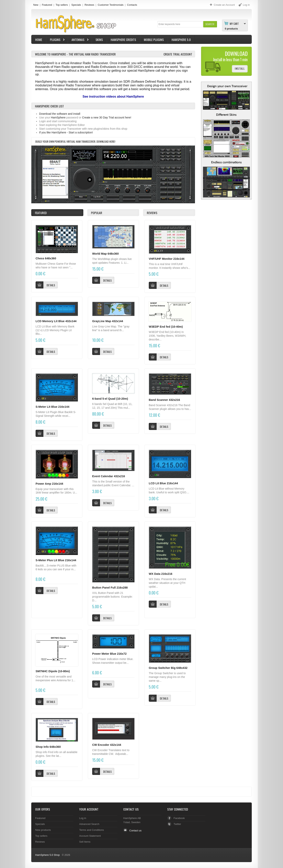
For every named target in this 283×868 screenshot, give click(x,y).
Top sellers (62, 5)
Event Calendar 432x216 (109, 476)
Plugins (56, 40)
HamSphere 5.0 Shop (47, 855)
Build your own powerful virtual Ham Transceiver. (66, 141)
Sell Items (85, 842)
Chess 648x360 (46, 258)
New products (43, 830)
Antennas (78, 40)
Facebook (179, 818)
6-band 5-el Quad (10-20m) (110, 399)
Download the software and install (60, 114)
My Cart (234, 23)
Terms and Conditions (92, 830)
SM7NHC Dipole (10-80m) (53, 671)
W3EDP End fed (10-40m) (166, 327)
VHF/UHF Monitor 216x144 (167, 259)
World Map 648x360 (105, 254)
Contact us (135, 831)
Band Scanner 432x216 (164, 400)
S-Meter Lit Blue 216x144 (52, 407)
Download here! (106, 141)
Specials (76, 5)
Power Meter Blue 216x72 (109, 654)
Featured (47, 5)
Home (39, 40)
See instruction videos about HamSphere (113, 97)
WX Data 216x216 (161, 574)
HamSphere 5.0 (181, 40)
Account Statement (90, 836)
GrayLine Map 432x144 (108, 321)
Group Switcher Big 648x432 (168, 668)
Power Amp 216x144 (49, 484)
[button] (210, 24)
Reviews (89, 5)
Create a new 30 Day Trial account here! (107, 117)
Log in (83, 818)
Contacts (132, 5)
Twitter (177, 824)
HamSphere (58, 117)
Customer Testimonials (111, 5)
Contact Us (131, 809)
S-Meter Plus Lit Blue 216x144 (56, 560)
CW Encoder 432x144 (107, 745)
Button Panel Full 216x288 (110, 588)
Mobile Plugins (154, 40)
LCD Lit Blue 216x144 (163, 483)
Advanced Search (89, 824)
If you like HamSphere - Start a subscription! (66, 132)
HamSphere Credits (123, 40)
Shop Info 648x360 (48, 747)
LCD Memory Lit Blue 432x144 (56, 321)
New (36, 5)
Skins (99, 40)
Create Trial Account (178, 54)
